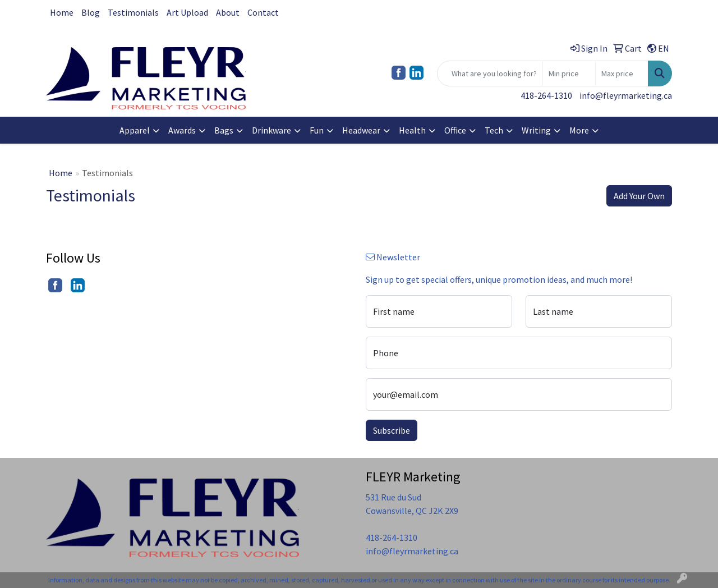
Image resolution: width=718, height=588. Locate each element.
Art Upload (187, 12)
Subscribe (392, 430)
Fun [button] (317, 130)
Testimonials (133, 12)
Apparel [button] (135, 130)
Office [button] (455, 130)
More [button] (579, 130)
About (228, 12)
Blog (91, 12)
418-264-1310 (546, 95)
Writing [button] (536, 130)
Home (62, 12)
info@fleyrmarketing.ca (626, 95)
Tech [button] (494, 130)
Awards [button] (182, 130)
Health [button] (412, 130)
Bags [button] (224, 130)
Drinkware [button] (271, 130)
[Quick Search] (490, 73)
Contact (263, 12)
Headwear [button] (361, 130)
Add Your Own (639, 196)
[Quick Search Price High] (622, 73)
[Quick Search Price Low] (569, 73)
